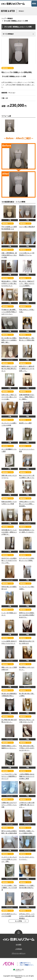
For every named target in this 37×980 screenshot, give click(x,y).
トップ (4, 18)
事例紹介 (10, 18)
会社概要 (19, 945)
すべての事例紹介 (8, 34)
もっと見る (19, 921)
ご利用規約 (19, 949)
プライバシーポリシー (19, 953)
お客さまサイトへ (25, 963)
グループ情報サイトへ (27, 965)
